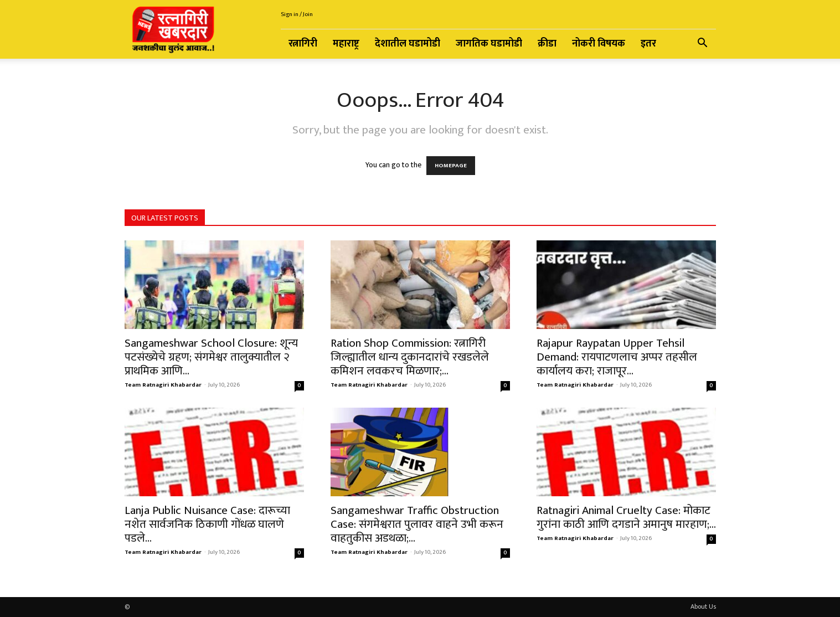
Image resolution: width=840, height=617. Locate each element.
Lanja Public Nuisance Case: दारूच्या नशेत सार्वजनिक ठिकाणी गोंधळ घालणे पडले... (207, 524)
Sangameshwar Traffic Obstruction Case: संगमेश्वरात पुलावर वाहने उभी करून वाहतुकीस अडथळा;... (417, 524)
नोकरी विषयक (599, 44)
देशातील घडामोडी (408, 44)
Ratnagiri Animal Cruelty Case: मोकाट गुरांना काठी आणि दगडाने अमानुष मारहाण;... (626, 517)
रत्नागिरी (303, 44)
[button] (703, 45)
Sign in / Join (297, 14)
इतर (648, 44)
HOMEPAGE (451, 166)
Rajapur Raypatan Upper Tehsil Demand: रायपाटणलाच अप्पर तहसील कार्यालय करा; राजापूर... (617, 357)
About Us (703, 606)
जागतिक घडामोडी (489, 44)
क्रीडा (547, 44)
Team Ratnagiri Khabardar (163, 385)
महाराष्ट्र (346, 44)
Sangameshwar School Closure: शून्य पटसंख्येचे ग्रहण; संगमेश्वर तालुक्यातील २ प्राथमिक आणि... (211, 357)
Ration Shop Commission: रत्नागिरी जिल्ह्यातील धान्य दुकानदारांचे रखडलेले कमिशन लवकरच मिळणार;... (410, 357)
